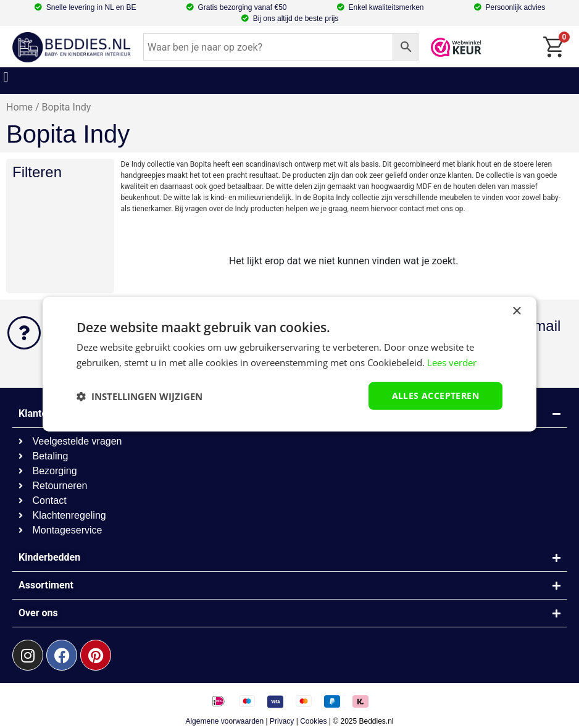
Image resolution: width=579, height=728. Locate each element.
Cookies (313, 721)
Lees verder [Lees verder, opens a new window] (452, 362)
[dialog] (289, 364)
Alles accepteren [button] (435, 395)
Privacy (282, 721)
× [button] (516, 311)
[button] (6, 77)
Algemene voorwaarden (224, 721)
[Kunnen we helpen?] (24, 333)
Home (19, 107)
